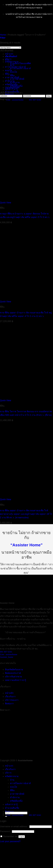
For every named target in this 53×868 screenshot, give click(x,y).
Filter (49, 96)
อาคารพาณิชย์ (12, 77)
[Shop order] (11, 48)
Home (3, 35)
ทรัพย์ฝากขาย (12, 776)
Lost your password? (10, 841)
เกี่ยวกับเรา (10, 769)
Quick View (6, 203)
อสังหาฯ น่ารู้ (11, 89)
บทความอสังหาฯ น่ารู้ (16, 680)
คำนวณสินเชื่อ (12, 808)
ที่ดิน (12, 75)
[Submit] (6, 816)
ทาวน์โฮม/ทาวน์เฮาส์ (15, 67)
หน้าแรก (9, 54)
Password (6, 831)
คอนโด (14, 72)
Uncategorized (12, 87)
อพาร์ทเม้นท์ (11, 56)
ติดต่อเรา (9, 94)
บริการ (8, 773)
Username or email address (14, 826)
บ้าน (7, 60)
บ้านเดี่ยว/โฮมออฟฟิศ (20, 63)
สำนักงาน (15, 82)
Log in (22, 837)
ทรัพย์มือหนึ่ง (11, 84)
